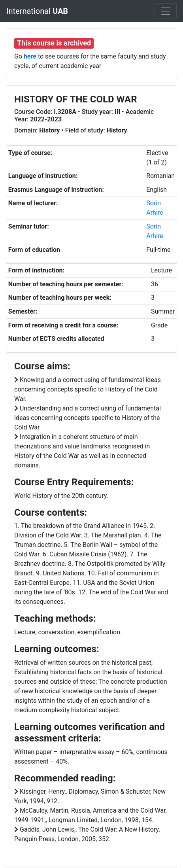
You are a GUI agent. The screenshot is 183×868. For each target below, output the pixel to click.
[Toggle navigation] (166, 11)
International (37, 11)
